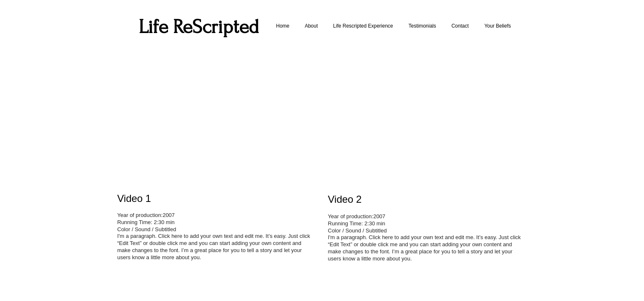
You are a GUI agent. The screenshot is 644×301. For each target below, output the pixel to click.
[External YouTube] (216, 118)
